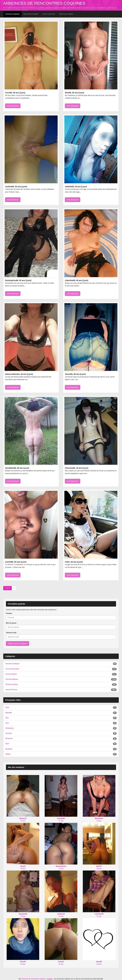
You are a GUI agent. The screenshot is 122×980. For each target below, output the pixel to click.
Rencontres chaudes (31, 14)
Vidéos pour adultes (66, 14)
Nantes (8, 754)
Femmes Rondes (12, 684)
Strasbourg (9, 728)
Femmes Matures (12, 679)
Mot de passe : (12, 623)
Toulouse (9, 733)
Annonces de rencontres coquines (44, 3)
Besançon (9, 738)
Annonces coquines (12, 14)
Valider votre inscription (17, 644)
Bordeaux (9, 749)
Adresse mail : (11, 633)
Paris (7, 707)
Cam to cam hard (49, 14)
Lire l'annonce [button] (13, 106)
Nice (7, 718)
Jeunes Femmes (11, 690)
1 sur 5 (8, 588)
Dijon (7, 744)
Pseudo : (9, 613)
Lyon (7, 723)
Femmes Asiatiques (13, 664)
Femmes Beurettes (12, 669)
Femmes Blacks (11, 674)
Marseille (9, 713)
